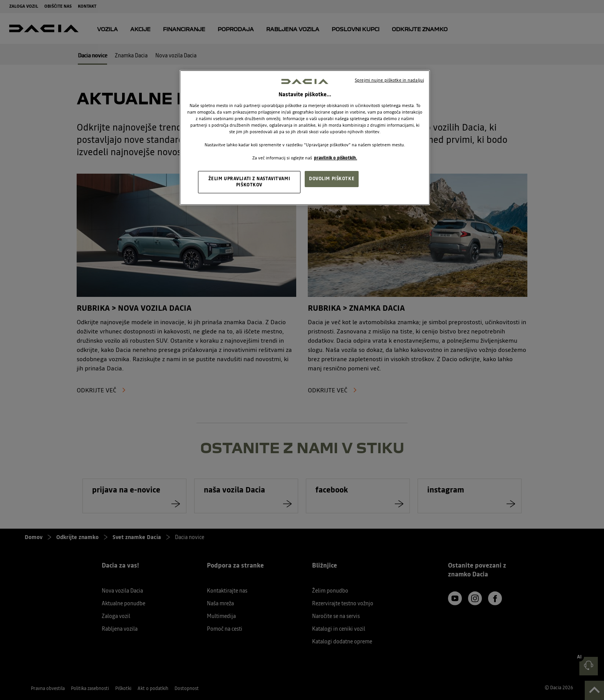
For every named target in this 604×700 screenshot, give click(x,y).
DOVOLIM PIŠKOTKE (332, 179)
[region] (305, 138)
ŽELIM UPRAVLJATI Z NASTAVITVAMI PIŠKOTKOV (249, 182)
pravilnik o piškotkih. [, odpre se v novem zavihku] (336, 158)
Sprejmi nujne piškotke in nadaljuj (389, 80)
